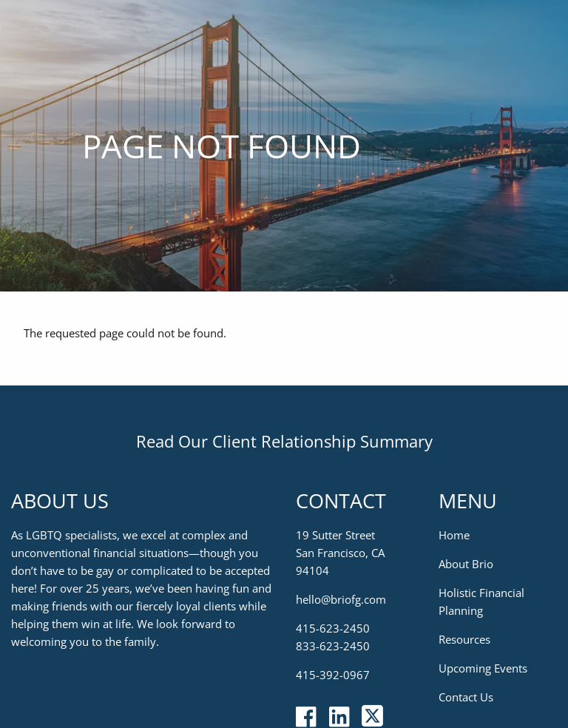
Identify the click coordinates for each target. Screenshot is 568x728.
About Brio (466, 564)
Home (454, 535)
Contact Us (466, 697)
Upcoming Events (483, 668)
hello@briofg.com (341, 599)
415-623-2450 (333, 628)
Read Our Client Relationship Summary (284, 442)
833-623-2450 (333, 646)
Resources (464, 639)
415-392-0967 (333, 675)
